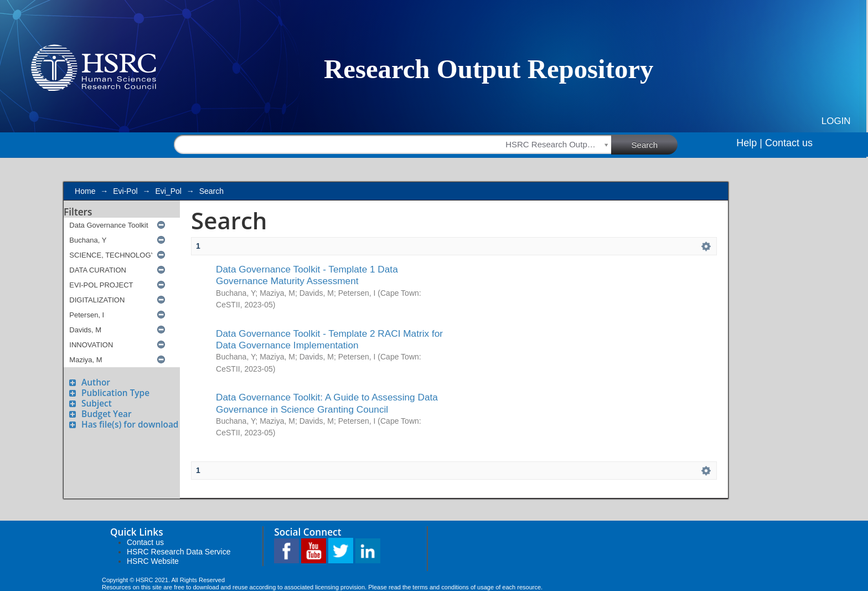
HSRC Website (153, 561)
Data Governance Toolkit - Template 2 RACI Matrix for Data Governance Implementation (329, 339)
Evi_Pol (168, 191)
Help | (749, 143)
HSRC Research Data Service (179, 552)
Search (655, 144)
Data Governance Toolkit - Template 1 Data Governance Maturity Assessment (307, 275)
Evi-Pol (125, 191)
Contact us (789, 143)
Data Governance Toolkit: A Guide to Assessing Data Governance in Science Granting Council (327, 403)
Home (85, 191)
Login (836, 121)
